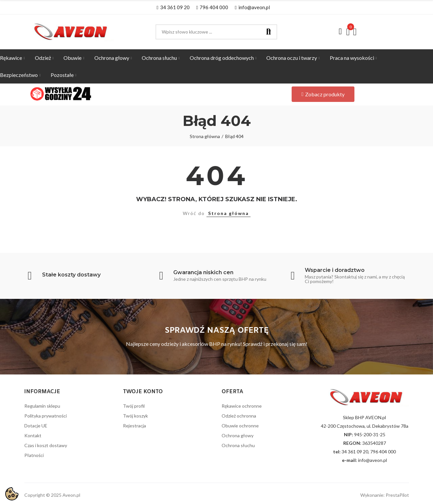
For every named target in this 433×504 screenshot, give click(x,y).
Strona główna (229, 213)
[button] (173, 7)
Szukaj (269, 32)
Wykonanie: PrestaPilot (385, 495)
